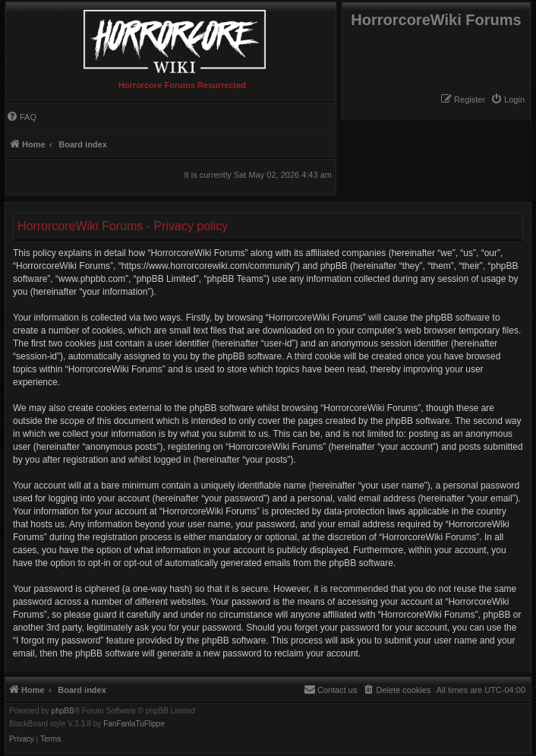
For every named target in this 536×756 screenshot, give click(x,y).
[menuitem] (508, 100)
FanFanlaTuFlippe (134, 724)
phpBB (63, 711)
